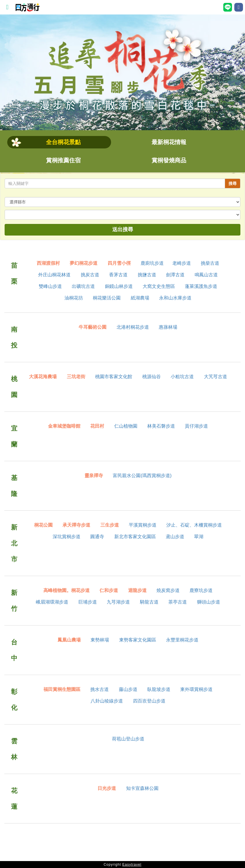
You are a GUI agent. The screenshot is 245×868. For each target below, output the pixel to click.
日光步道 (107, 788)
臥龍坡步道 (159, 689)
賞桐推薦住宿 (63, 160)
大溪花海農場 (43, 377)
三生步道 (110, 525)
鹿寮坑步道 (201, 590)
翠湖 (199, 537)
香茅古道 (118, 275)
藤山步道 (128, 689)
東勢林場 (100, 640)
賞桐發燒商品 (169, 160)
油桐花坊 (74, 298)
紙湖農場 (140, 298)
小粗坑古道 (182, 377)
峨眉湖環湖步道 (52, 602)
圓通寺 (97, 537)
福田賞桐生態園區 (62, 689)
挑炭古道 (90, 275)
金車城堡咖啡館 (64, 426)
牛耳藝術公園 (93, 327)
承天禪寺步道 (76, 525)
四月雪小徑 (119, 263)
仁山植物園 (126, 426)
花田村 (97, 426)
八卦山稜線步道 (107, 701)
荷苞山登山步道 (128, 739)
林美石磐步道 (161, 426)
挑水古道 (100, 689)
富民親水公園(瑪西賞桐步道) (142, 476)
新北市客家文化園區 (135, 537)
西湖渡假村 (48, 263)
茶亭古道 (178, 602)
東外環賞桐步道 (196, 689)
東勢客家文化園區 (138, 640)
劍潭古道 (175, 275)
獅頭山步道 (209, 602)
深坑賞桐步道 (67, 537)
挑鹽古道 (147, 275)
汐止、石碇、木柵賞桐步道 (194, 525)
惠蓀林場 (168, 327)
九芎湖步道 (118, 602)
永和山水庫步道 (175, 298)
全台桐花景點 (63, 142)
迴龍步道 (137, 590)
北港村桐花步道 (133, 327)
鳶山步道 (175, 537)
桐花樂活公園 (107, 298)
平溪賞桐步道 (143, 525)
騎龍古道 (149, 602)
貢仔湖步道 (196, 426)
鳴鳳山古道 (206, 275)
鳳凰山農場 (69, 640)
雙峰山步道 (50, 286)
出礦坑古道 (83, 286)
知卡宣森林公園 (142, 788)
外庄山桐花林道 (54, 275)
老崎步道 (182, 263)
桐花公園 (43, 525)
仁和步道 (109, 590)
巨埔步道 (88, 602)
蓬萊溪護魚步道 (201, 286)
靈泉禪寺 (94, 476)
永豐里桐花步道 (182, 640)
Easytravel (132, 865)
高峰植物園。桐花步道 (67, 590)
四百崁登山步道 (149, 701)
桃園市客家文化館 (114, 377)
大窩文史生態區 (159, 286)
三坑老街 (76, 377)
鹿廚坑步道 (152, 263)
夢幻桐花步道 (84, 263)
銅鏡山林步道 (119, 286)
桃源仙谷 (152, 377)
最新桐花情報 (169, 142)
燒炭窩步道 (168, 590)
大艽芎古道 (215, 377)
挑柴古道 (210, 263)
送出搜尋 (123, 229)
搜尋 (233, 183)
